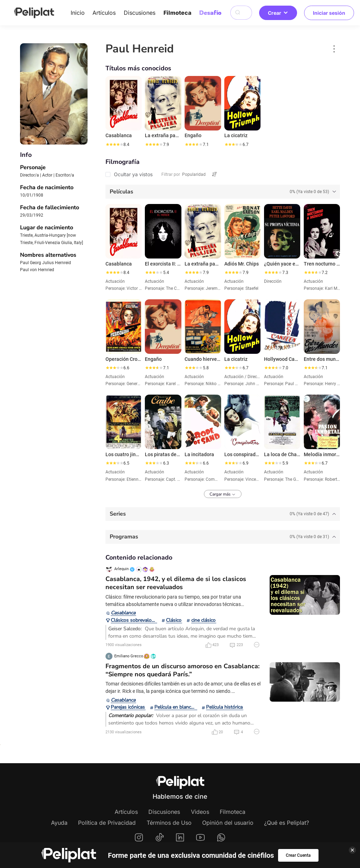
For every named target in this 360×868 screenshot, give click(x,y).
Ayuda (59, 823)
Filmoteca (177, 13)
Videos (200, 812)
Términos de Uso (169, 823)
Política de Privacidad (107, 823)
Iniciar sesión (329, 13)
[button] (334, 49)
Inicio (78, 13)
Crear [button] (278, 13)
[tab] (223, 192)
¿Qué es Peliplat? (287, 823)
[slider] (114, 145)
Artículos (104, 13)
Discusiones (140, 13)
